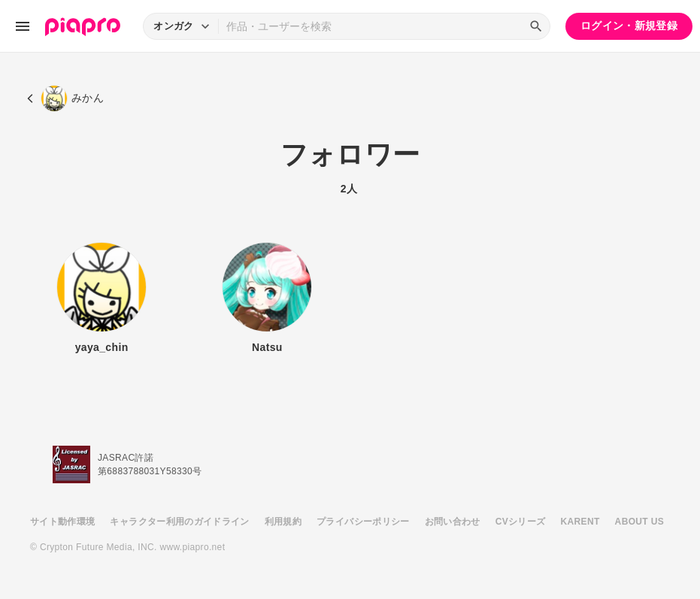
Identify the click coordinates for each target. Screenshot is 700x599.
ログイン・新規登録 (629, 26)
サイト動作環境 (62, 522)
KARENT (580, 522)
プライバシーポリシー (363, 522)
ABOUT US (639, 522)
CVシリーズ (521, 522)
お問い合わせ (453, 522)
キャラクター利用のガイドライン (179, 522)
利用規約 (283, 522)
